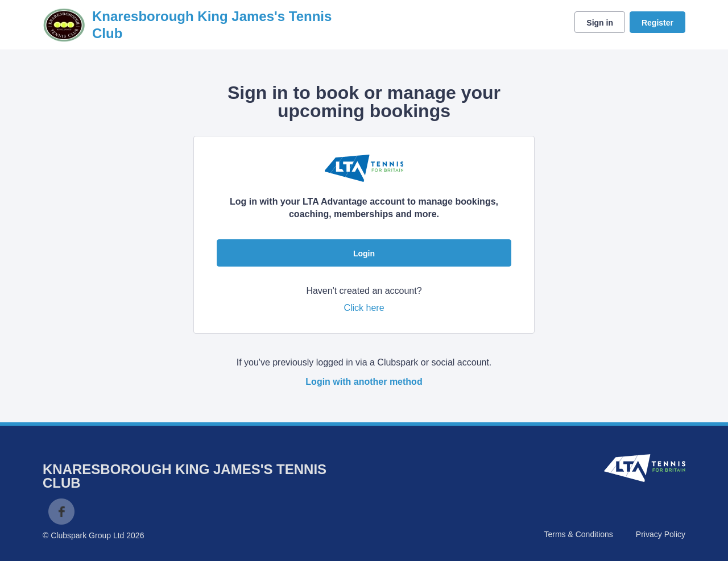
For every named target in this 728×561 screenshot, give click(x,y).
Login (364, 254)
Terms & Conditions (578, 534)
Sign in (600, 23)
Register (657, 23)
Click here (364, 308)
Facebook (61, 512)
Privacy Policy (661, 534)
